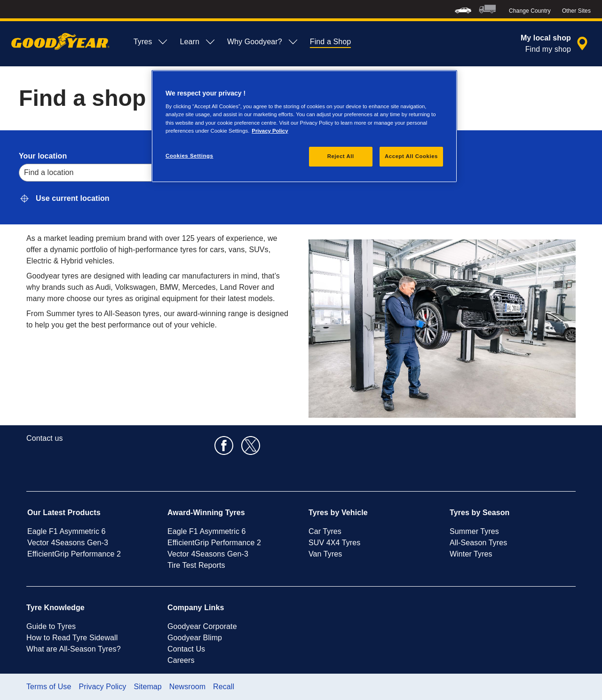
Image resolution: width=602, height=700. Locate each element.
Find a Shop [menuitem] (330, 42)
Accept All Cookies (411, 156)
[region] (304, 126)
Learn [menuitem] (198, 42)
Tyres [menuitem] (151, 42)
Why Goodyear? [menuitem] (263, 42)
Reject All (341, 156)
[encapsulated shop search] (556, 44)
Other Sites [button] (576, 11)
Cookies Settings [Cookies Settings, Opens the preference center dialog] (189, 156)
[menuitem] (463, 9)
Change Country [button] (530, 11)
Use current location (73, 198)
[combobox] (25, 173)
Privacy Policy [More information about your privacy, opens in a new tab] (270, 131)
